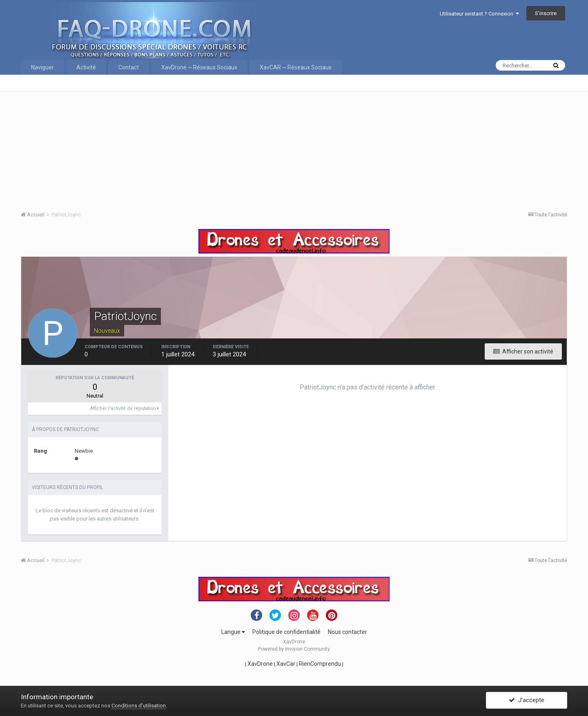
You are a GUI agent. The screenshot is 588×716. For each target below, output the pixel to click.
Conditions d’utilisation (139, 706)
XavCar (286, 664)
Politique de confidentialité (286, 632)
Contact (129, 67)
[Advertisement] (266, 149)
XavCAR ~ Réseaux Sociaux (296, 67)
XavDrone (260, 664)
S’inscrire (546, 13)
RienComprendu (320, 664)
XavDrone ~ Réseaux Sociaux (199, 67)
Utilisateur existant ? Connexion (479, 14)
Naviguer (42, 67)
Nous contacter (347, 632)
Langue (233, 632)
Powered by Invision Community (294, 649)
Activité (86, 67)
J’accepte (527, 701)
